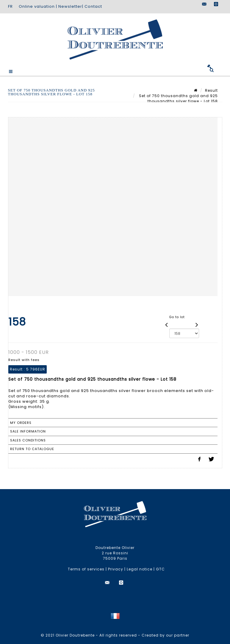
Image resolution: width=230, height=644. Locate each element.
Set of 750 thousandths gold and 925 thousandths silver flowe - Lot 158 (178, 98)
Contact (93, 6)
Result (211, 90)
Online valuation (37, 6)
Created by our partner (165, 635)
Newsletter (70, 6)
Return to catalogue (32, 449)
